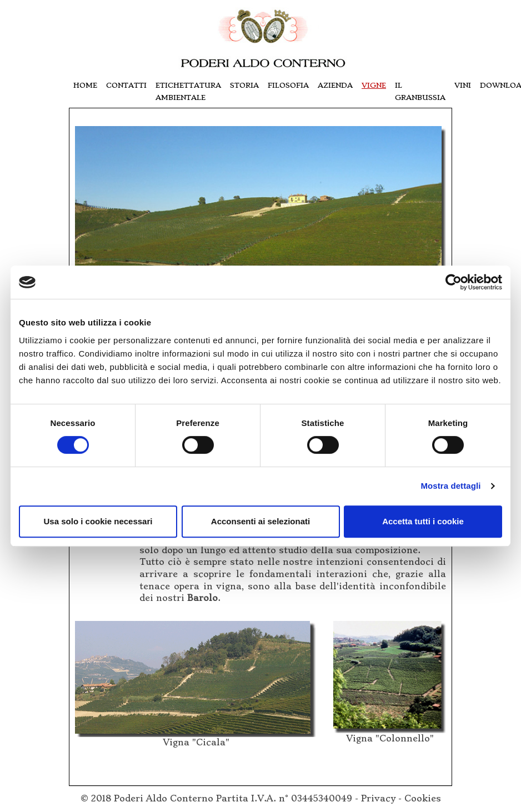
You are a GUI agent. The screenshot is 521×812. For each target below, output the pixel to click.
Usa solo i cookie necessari (98, 521)
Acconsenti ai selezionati (260, 521)
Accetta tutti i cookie (423, 521)
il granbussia (420, 91)
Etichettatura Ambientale (188, 91)
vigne (374, 85)
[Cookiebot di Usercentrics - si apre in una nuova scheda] (454, 282)
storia (244, 85)
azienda (335, 85)
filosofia (288, 85)
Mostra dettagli (450, 486)
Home (85, 85)
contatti (126, 85)
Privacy (378, 799)
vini (463, 85)
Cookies (423, 799)
